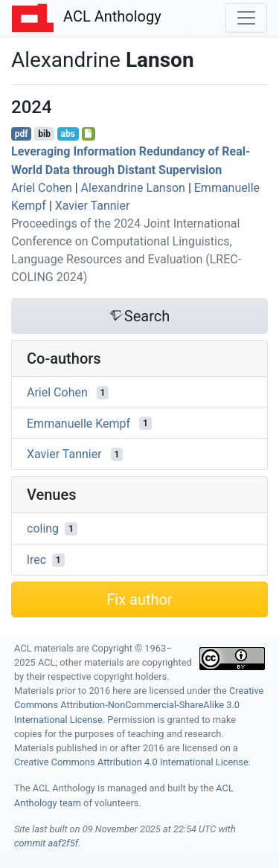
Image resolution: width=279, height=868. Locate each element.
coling (43, 528)
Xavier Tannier (93, 206)
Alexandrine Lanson (133, 188)
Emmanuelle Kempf (78, 423)
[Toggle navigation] (246, 18)
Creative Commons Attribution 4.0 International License (131, 762)
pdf (22, 134)
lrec (36, 560)
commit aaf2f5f (46, 843)
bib (44, 134)
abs (67, 134)
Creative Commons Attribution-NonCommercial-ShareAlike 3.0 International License (139, 705)
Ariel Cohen (42, 188)
